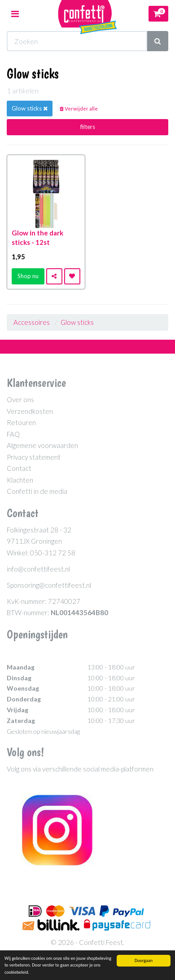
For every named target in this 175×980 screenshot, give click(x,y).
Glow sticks (77, 322)
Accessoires (32, 322)
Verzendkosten (30, 411)
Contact (19, 468)
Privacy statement (34, 457)
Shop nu (28, 276)
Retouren (21, 422)
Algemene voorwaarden (42, 445)
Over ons (20, 399)
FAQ (13, 434)
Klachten (20, 480)
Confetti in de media (37, 491)
